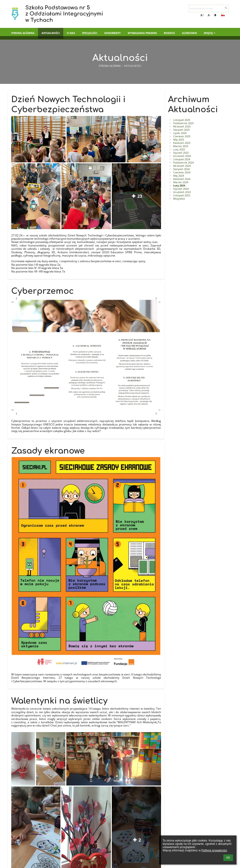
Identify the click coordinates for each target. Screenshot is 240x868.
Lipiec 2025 (180, 133)
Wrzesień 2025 (182, 127)
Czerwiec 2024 (182, 172)
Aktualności (133, 66)
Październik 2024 (183, 163)
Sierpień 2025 (181, 130)
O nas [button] (71, 33)
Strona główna (110, 66)
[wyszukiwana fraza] (209, 8)
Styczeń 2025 (181, 153)
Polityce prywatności (214, 850)
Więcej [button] (210, 33)
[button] (223, 15)
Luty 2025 (179, 149)
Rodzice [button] (169, 33)
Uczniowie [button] (189, 33)
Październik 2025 (183, 123)
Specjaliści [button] (90, 33)
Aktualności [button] (51, 33)
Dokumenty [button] (112, 33)
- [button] (209, 15)
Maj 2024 (179, 176)
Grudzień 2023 (182, 192)
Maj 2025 (179, 140)
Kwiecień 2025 (182, 143)
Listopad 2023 (182, 195)
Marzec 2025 (181, 146)
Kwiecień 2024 (182, 179)
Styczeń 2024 (181, 189)
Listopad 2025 (182, 120)
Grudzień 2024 (182, 156)
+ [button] (202, 15)
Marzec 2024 (181, 182)
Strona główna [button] (23, 33)
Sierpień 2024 (181, 169)
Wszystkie (179, 199)
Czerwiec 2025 (182, 136)
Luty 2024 (179, 186)
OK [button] (228, 858)
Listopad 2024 (182, 159)
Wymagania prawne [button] (142, 33)
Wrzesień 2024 (182, 166)
